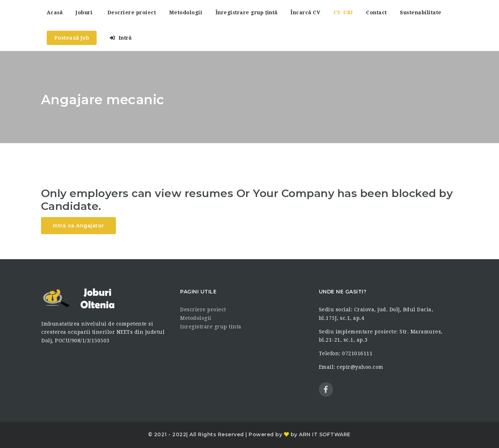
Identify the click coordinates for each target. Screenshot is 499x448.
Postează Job (72, 38)
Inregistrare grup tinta (211, 327)
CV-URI (343, 12)
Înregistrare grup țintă (246, 12)
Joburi (84, 12)
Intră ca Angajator (78, 226)
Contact (376, 12)
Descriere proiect (132, 12)
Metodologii (186, 12)
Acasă (55, 12)
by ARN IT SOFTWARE (320, 434)
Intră (121, 38)
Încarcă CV (305, 12)
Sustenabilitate (421, 12)
